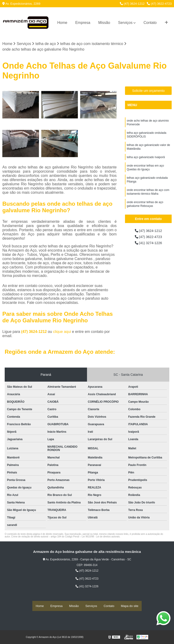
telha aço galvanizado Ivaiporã (146, 161)
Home (62, 23)
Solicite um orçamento (148, 91)
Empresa (83, 23)
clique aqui (62, 332)
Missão (104, 23)
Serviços (125, 23)
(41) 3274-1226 (148, 244)
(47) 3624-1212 (132, 4)
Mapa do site (129, 606)
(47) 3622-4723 (159, 4)
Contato (150, 23)
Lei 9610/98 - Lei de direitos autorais (101, 537)
